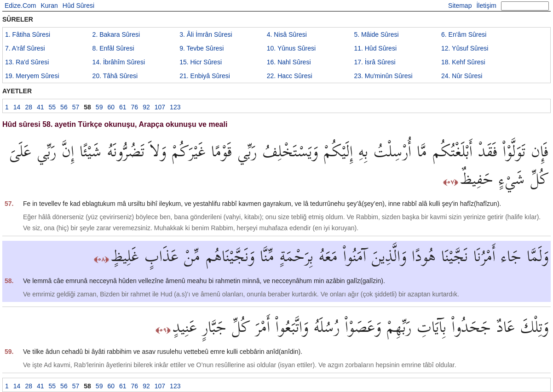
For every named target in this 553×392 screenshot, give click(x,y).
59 (99, 107)
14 (119, 62)
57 (76, 107)
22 (290, 76)
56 (64, 107)
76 (135, 107)
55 (52, 107)
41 (40, 107)
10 (291, 48)
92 (146, 107)
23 (383, 76)
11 (375, 48)
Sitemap (460, 6)
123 (175, 107)
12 (465, 48)
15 (201, 62)
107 (160, 107)
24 (462, 76)
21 (205, 76)
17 (374, 62)
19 (32, 76)
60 (111, 107)
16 (289, 62)
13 (27, 62)
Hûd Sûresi (78, 6)
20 (115, 76)
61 (123, 107)
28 (29, 107)
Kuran (49, 6)
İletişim (486, 6)
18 (463, 62)
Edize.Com (20, 6)
